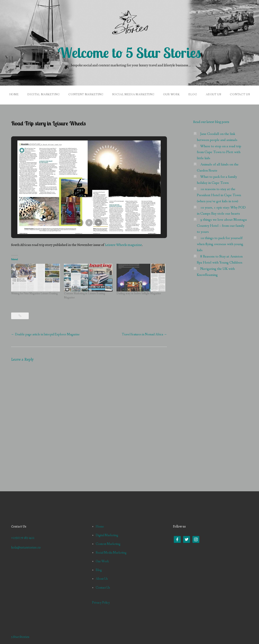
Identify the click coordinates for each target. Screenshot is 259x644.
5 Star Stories (20, 637)
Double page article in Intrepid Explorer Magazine (45, 334)
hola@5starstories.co (26, 548)
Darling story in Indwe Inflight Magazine (139, 293)
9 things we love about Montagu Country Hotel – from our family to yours (222, 226)
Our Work (171, 94)
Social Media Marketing (133, 94)
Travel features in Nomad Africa (144, 334)
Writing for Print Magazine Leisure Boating (34, 293)
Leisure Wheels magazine (123, 245)
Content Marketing (86, 94)
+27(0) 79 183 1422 (23, 538)
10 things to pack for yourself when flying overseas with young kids (220, 244)
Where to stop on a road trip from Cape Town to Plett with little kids (219, 152)
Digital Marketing (43, 94)
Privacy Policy (101, 603)
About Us (213, 94)
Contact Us (240, 94)
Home (14, 94)
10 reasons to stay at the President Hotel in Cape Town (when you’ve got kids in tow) (219, 195)
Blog (193, 94)
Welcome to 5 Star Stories (129, 53)
